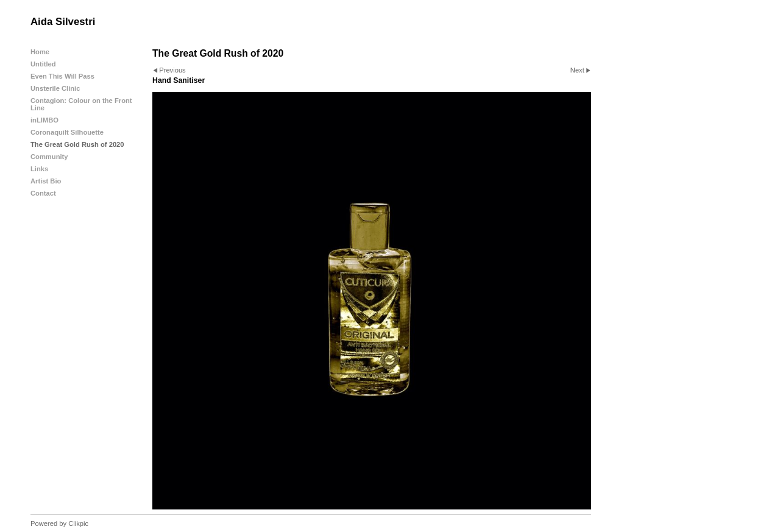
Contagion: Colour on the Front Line (81, 104)
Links (39, 169)
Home (40, 52)
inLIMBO (44, 120)
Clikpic (78, 523)
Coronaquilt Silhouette (67, 132)
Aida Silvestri (63, 22)
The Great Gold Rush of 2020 (77, 144)
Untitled (43, 64)
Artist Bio (46, 181)
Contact (43, 193)
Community (49, 157)
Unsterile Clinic (55, 88)
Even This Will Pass (62, 76)
